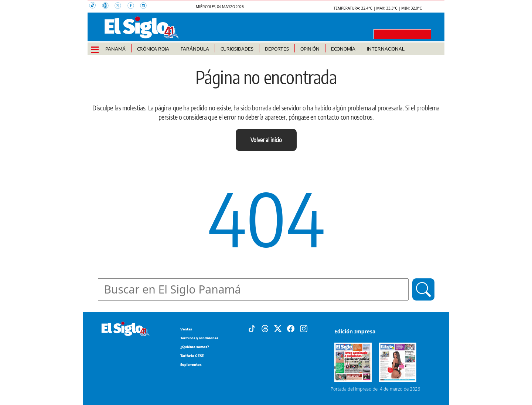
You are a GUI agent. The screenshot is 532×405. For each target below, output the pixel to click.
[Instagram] (304, 328)
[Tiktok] (252, 328)
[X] (278, 328)
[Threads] (265, 328)
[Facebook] (291, 328)
